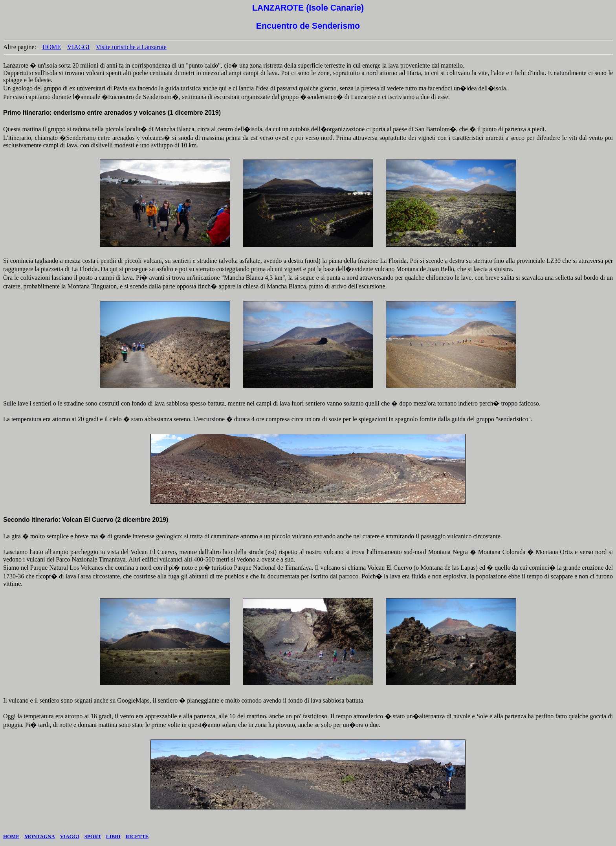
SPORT (93, 836)
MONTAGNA (40, 836)
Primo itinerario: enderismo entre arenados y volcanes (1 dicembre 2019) (112, 113)
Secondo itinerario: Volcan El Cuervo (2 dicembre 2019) (86, 520)
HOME (52, 47)
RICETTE (137, 836)
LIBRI (113, 836)
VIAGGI (78, 47)
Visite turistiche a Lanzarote (131, 47)
